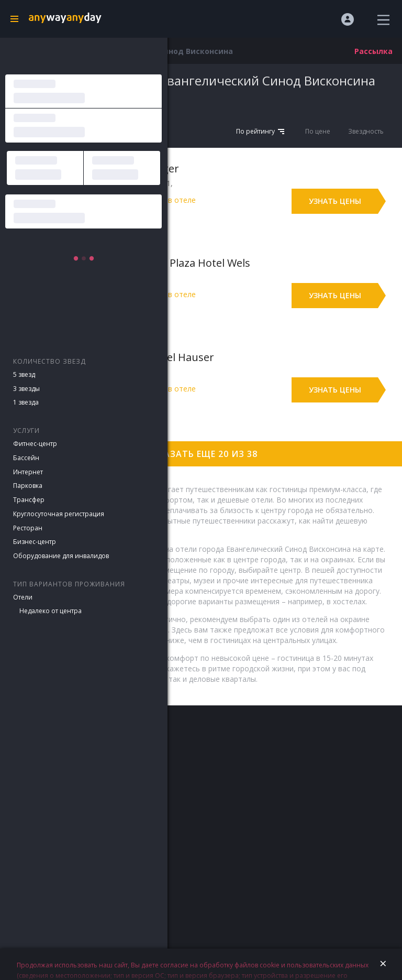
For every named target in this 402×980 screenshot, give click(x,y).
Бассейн (26, 458)
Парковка (28, 486)
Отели (23, 597)
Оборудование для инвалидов (61, 556)
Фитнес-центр (35, 444)
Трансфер (29, 500)
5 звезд (24, 374)
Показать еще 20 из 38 (201, 454)
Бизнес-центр (35, 542)
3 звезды (26, 389)
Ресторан (28, 528)
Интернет (28, 472)
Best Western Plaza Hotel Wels (175, 263)
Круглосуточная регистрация (59, 514)
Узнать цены (335, 201)
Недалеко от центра (51, 611)
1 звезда (26, 402)
